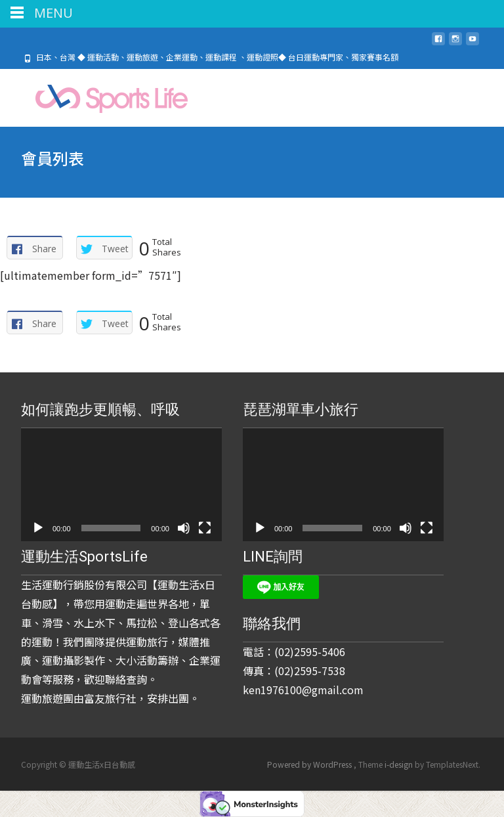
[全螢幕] (205, 528)
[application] (121, 485)
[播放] (38, 528)
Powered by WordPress (310, 764)
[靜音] (184, 528)
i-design (400, 764)
